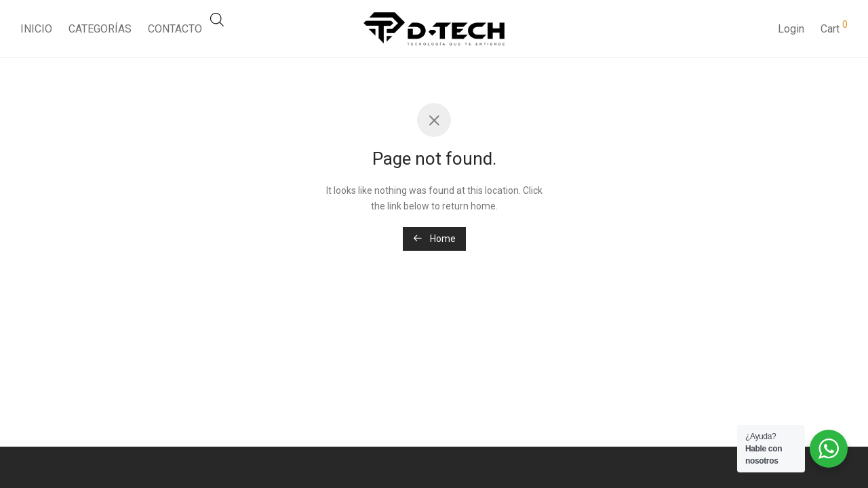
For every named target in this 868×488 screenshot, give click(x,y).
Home (434, 239)
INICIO (36, 29)
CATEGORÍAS (100, 29)
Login (791, 29)
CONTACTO (175, 29)
